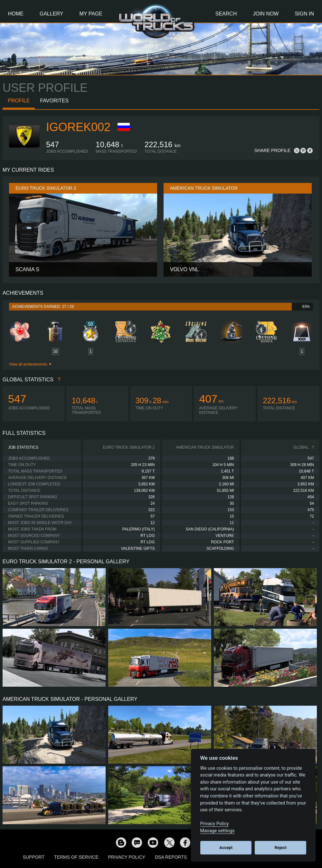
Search (226, 14)
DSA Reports (171, 857)
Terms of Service (76, 857)
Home (16, 14)
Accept (226, 848)
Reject (281, 848)
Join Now (266, 14)
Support (34, 857)
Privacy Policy (127, 857)
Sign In (304, 14)
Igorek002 (78, 127)
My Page (91, 14)
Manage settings (218, 831)
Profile (19, 101)
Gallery (52, 14)
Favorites (54, 101)
